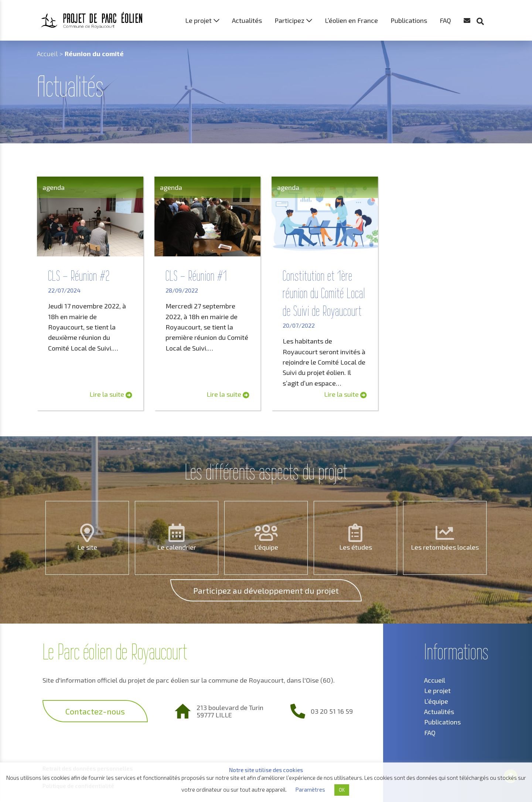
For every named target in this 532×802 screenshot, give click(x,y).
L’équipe (266, 547)
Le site (87, 547)
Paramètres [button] (310, 789)
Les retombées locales (445, 547)
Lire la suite (111, 394)
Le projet (198, 20)
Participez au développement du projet (266, 590)
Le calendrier (177, 547)
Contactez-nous (95, 711)
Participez (289, 20)
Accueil (47, 54)
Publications (409, 20)
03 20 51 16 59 (332, 711)
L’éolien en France (351, 20)
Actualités (247, 20)
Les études (356, 547)
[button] (484, 7)
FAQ (445, 20)
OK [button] (342, 790)
